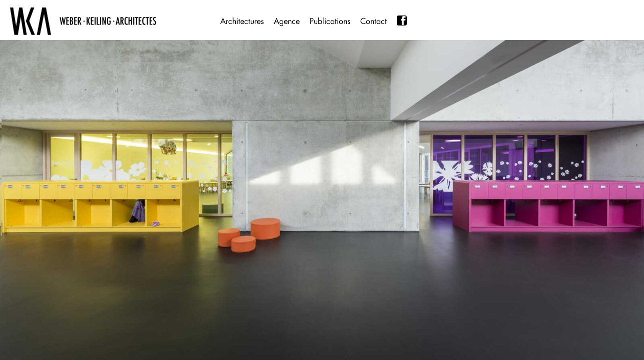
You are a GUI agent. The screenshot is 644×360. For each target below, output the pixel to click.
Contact (374, 21)
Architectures (242, 21)
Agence (287, 21)
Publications (330, 21)
